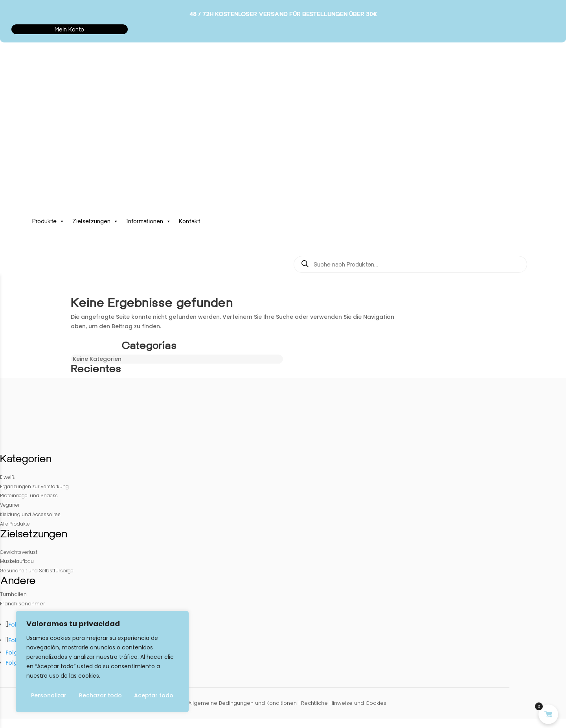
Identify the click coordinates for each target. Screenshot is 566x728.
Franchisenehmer (23, 604)
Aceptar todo (154, 695)
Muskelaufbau (17, 561)
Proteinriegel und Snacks (29, 495)
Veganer (10, 505)
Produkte (48, 221)
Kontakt (190, 221)
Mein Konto (69, 29)
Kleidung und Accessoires (30, 514)
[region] (102, 662)
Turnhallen (13, 594)
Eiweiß (7, 477)
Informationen (149, 221)
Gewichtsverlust (19, 552)
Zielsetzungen (95, 221)
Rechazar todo (100, 695)
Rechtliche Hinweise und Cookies (344, 703)
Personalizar (49, 695)
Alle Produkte (15, 524)
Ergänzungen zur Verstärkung (34, 486)
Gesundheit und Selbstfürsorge (37, 571)
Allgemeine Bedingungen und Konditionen (243, 703)
